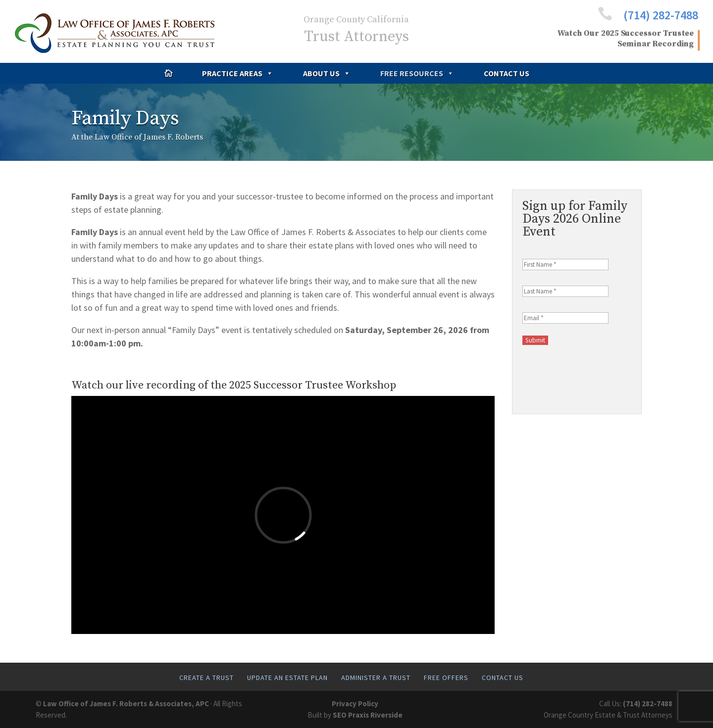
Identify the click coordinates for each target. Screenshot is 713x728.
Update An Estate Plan (287, 678)
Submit (535, 340)
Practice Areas (238, 73)
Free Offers (446, 678)
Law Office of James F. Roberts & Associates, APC (126, 704)
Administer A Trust (376, 678)
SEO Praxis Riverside (368, 715)
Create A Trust (206, 678)
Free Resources (417, 73)
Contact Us (507, 73)
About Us (327, 73)
